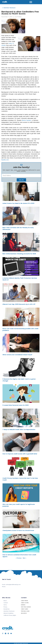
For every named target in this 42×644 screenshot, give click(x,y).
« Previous (19, 558)
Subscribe (21, 180)
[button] (21, 8)
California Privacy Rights (10, 615)
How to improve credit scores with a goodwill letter (20, 454)
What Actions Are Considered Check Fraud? (17, 355)
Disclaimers (7, 609)
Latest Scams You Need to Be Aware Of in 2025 (18, 203)
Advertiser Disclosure (9, 8)
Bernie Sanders (27, 120)
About (5, 601)
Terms (5, 605)
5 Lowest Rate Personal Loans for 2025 (16, 405)
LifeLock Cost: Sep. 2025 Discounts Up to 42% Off (19, 304)
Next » (25, 558)
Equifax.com (5, 160)
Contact (6, 603)
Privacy (5, 607)
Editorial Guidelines (8, 613)
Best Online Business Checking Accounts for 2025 (19, 254)
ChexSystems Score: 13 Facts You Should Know (18, 530)
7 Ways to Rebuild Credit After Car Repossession (19, 430)
